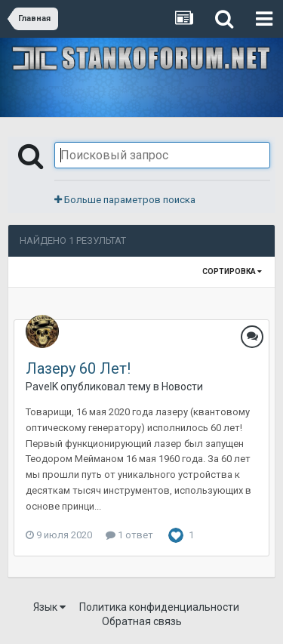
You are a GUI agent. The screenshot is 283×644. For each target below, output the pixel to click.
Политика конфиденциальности (159, 607)
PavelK (42, 387)
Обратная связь (142, 621)
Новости (182, 387)
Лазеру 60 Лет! (78, 368)
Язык (49, 607)
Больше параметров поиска (125, 200)
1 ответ (129, 535)
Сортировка (232, 271)
